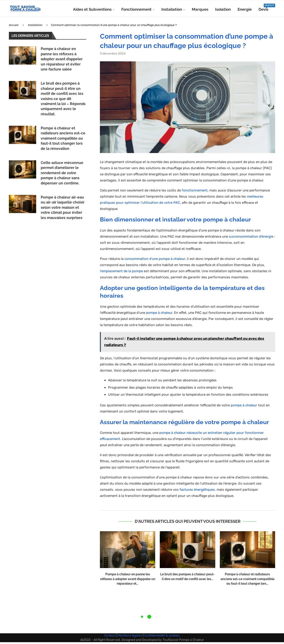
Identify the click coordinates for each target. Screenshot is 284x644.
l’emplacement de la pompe (121, 273)
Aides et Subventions (92, 9)
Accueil (14, 27)
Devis (263, 8)
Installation (172, 9)
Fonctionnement (136, 9)
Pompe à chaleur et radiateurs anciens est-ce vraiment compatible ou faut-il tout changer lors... (247, 581)
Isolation (223, 9)
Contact (110, 637)
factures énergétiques (197, 491)
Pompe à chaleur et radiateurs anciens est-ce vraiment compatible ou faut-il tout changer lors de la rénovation (63, 140)
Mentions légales (130, 637)
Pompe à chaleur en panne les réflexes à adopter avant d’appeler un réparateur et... (128, 581)
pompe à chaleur (159, 314)
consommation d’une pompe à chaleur (155, 261)
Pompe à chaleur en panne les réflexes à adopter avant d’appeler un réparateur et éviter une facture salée (62, 61)
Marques (200, 9)
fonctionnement (195, 192)
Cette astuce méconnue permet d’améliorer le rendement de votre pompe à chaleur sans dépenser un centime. (62, 175)
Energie (245, 9)
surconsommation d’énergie (251, 238)
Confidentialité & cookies (162, 637)
